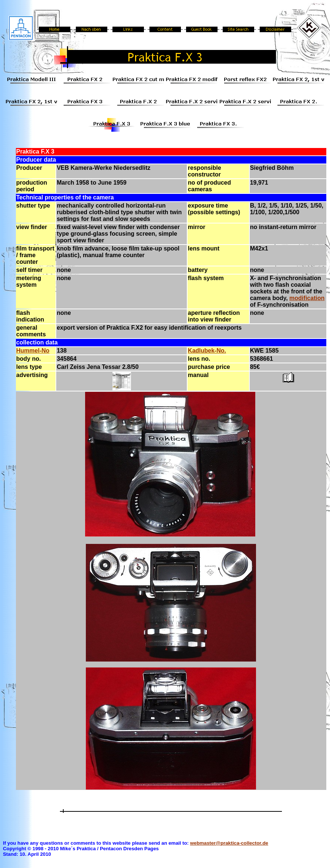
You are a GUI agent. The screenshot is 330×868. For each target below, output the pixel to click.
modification (307, 298)
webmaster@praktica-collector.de (229, 843)
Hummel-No (33, 351)
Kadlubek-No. (207, 351)
